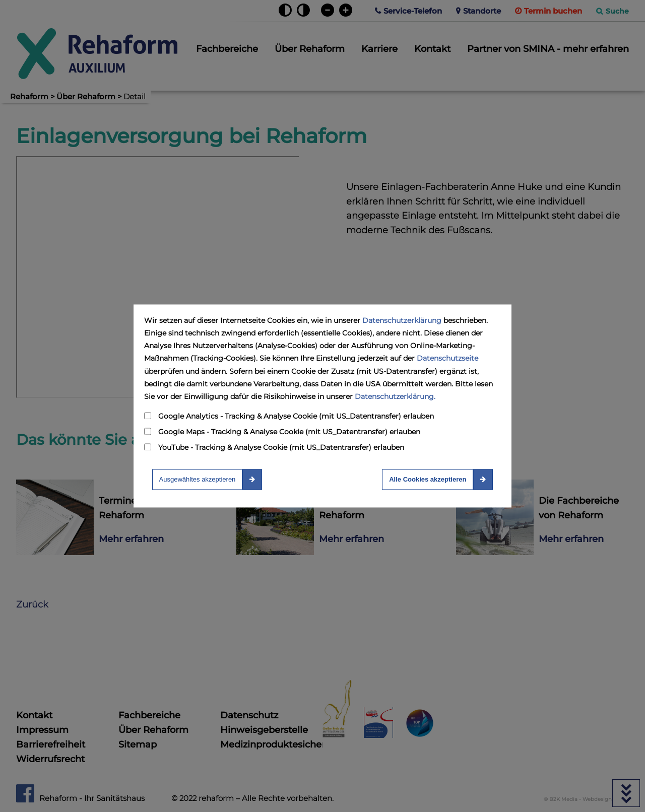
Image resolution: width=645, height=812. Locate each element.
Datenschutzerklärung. (395, 396)
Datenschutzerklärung (402, 320)
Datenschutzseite (447, 359)
